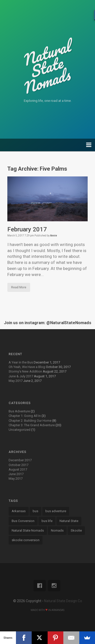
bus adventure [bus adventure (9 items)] (56, 511)
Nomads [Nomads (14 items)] (57, 530)
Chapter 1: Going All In (25, 416)
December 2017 (20, 460)
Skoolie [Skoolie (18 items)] (76, 530)
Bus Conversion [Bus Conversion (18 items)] (23, 521)
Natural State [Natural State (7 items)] (69, 521)
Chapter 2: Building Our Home (30, 421)
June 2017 (16, 474)
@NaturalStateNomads (69, 323)
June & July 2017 (21, 376)
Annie (54, 236)
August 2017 (18, 469)
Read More (19, 287)
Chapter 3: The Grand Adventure (32, 425)
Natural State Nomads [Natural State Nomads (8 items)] (28, 530)
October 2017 (18, 465)
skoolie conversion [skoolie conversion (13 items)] (26, 540)
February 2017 (27, 229)
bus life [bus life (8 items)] (47, 521)
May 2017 (16, 381)
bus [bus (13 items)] (35, 511)
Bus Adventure (19, 411)
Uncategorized (20, 430)
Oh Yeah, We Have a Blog (27, 367)
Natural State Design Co (63, 601)
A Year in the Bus (21, 362)
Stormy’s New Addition (25, 371)
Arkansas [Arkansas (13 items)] (19, 511)
